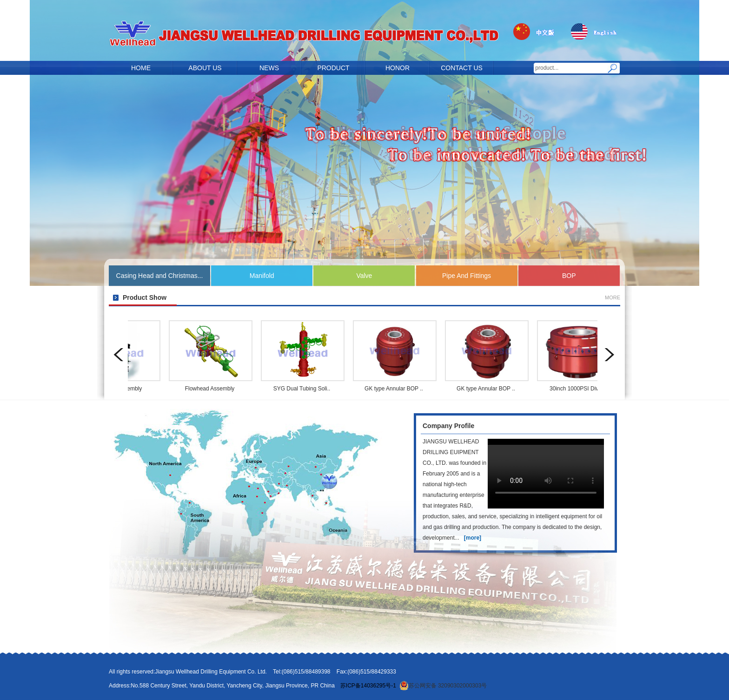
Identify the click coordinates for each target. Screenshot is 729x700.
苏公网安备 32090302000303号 (443, 686)
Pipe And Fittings (467, 276)
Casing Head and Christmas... (160, 276)
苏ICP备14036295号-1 (368, 686)
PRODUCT (333, 68)
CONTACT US (462, 68)
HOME (141, 68)
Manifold (262, 276)
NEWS (269, 68)
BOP (569, 276)
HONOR (398, 68)
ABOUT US (205, 68)
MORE (613, 297)
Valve (364, 276)
